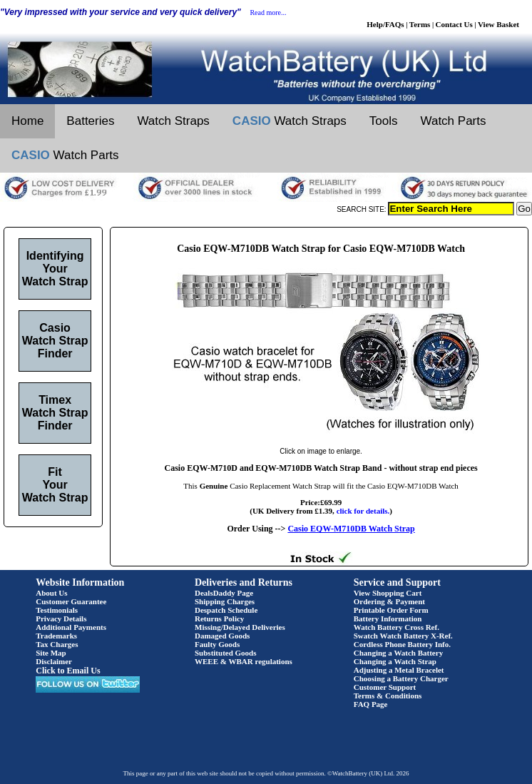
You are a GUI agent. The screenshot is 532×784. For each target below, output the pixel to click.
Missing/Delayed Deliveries (240, 627)
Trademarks (56, 636)
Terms (420, 24)
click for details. (363, 511)
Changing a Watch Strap (395, 661)
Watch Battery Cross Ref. (397, 627)
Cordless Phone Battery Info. (402, 644)
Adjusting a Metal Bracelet (399, 670)
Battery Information (388, 618)
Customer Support (385, 687)
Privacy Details (61, 618)
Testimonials (57, 610)
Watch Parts (454, 121)
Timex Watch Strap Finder (55, 413)
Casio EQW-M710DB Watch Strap (351, 529)
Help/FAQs (385, 24)
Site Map (51, 653)
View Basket (498, 24)
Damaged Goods (222, 636)
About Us (51, 593)
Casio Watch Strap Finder (55, 341)
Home (27, 121)
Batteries (90, 121)
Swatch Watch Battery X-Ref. (403, 636)
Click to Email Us (68, 671)
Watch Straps (173, 121)
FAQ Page (371, 704)
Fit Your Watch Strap (55, 485)
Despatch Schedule (226, 610)
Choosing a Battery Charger (401, 678)
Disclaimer (54, 661)
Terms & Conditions (388, 696)
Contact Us (454, 24)
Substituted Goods (226, 653)
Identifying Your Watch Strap (55, 269)
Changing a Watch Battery (398, 653)
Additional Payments (71, 627)
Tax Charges (57, 644)
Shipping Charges (225, 601)
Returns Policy (219, 618)
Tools (384, 121)
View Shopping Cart (388, 593)
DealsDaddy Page (224, 593)
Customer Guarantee (71, 601)
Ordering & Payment (389, 601)
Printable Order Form (391, 610)
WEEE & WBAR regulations (244, 661)
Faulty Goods (217, 644)
